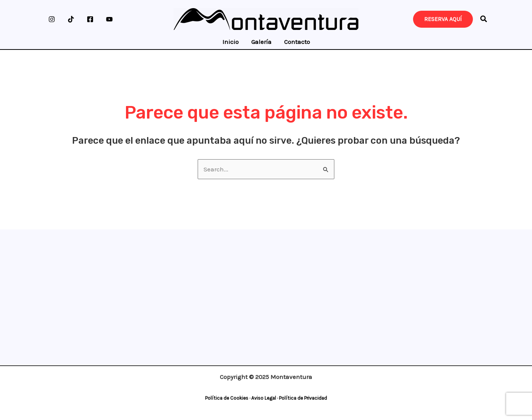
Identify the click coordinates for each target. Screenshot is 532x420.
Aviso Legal (264, 398)
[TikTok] (71, 19)
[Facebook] (90, 19)
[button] (484, 20)
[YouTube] (109, 19)
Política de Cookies (227, 398)
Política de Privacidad (303, 398)
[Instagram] (52, 19)
